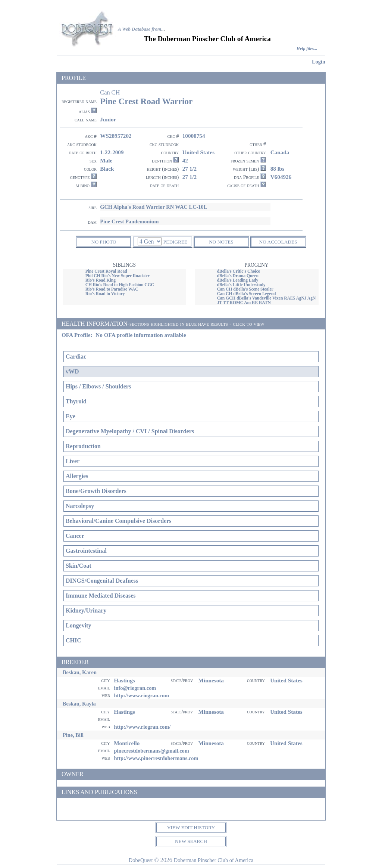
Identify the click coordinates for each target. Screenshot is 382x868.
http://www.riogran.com (141, 695)
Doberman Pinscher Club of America (214, 860)
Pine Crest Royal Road (106, 271)
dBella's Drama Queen (238, 276)
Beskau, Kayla (79, 704)
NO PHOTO (104, 242)
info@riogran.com (135, 688)
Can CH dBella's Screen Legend (247, 294)
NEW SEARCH (191, 841)
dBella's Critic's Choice (239, 271)
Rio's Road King (101, 280)
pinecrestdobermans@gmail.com (151, 751)
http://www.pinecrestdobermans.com (156, 758)
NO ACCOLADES (278, 242)
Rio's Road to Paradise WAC (112, 289)
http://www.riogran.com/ (142, 727)
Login (319, 62)
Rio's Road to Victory (105, 294)
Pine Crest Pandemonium (129, 221)
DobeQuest (141, 860)
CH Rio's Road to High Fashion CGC (120, 285)
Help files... (307, 49)
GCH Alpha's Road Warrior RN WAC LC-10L (154, 207)
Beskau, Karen (80, 672)
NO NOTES (221, 242)
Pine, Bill (73, 735)
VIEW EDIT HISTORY (191, 827)
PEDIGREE (175, 242)
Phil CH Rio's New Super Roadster (118, 276)
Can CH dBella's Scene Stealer (245, 289)
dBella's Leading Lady (238, 280)
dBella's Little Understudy (241, 285)
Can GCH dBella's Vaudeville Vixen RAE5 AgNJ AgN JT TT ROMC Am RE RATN (267, 300)
